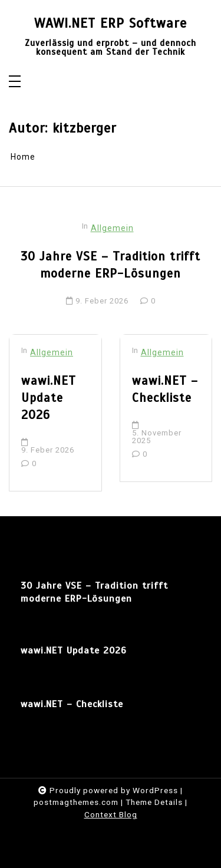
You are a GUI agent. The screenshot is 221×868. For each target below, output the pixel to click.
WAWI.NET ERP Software (111, 24)
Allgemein (112, 228)
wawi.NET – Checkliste (165, 389)
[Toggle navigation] (15, 82)
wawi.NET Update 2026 (49, 398)
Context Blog (111, 814)
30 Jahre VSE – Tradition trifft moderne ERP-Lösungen (111, 265)
